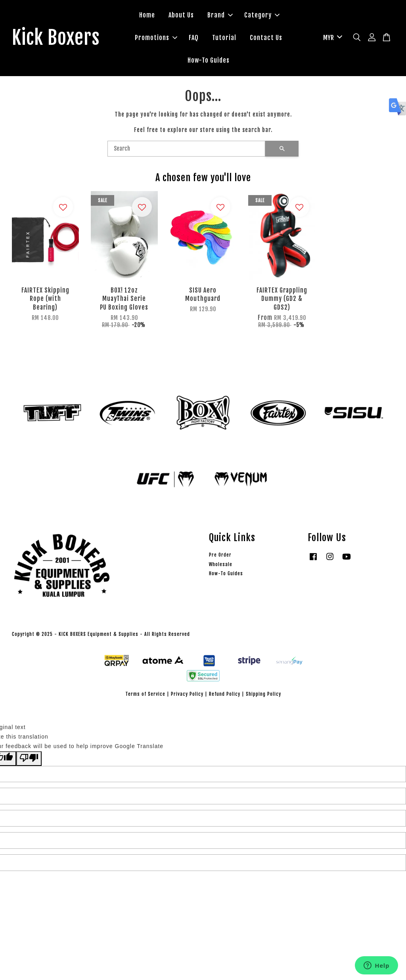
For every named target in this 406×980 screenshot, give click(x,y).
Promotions (156, 38)
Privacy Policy (187, 694)
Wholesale (221, 564)
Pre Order (220, 555)
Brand (220, 15)
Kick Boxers (56, 38)
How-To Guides (209, 60)
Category (262, 15)
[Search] (186, 149)
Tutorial (224, 38)
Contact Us (266, 38)
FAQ (194, 38)
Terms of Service (145, 694)
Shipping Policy (263, 694)
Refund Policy (225, 694)
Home (147, 15)
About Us (181, 15)
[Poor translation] (29, 759)
